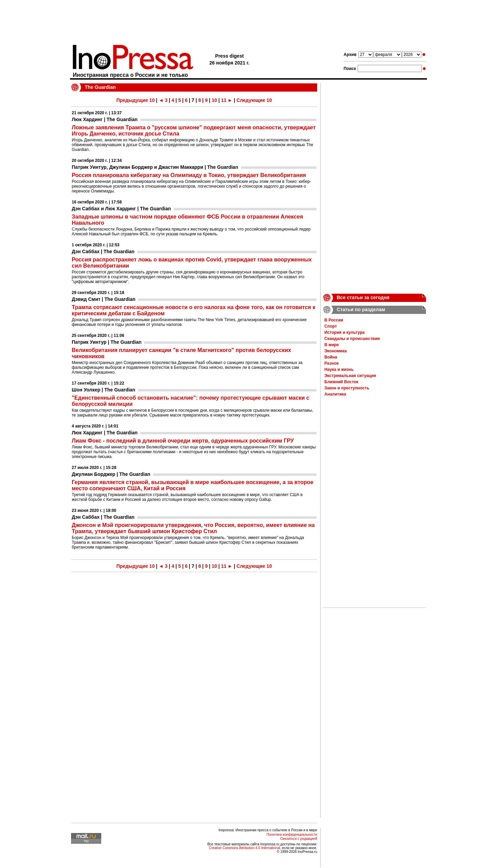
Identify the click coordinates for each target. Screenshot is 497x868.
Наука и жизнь (339, 370)
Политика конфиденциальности (292, 835)
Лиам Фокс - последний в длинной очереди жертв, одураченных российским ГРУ (183, 441)
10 (215, 100)
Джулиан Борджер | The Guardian (111, 474)
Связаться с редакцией (299, 839)
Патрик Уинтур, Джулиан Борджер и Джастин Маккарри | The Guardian (155, 167)
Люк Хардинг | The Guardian (105, 119)
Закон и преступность (347, 388)
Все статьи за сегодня (363, 297)
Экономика (336, 351)
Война (331, 357)
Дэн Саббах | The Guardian (103, 251)
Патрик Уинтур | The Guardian (107, 342)
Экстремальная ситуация (350, 376)
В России (334, 320)
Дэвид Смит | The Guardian (104, 299)
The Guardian (100, 87)
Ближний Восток (341, 382)
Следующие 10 (254, 100)
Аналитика (335, 394)
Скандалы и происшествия (352, 339)
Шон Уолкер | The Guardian (103, 390)
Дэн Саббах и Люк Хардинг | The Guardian (121, 209)
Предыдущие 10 (136, 100)
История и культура (344, 332)
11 (224, 100)
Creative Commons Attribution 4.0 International (244, 848)
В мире (332, 345)
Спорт (331, 326)
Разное (332, 363)
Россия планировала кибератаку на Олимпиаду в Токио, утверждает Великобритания (189, 175)
